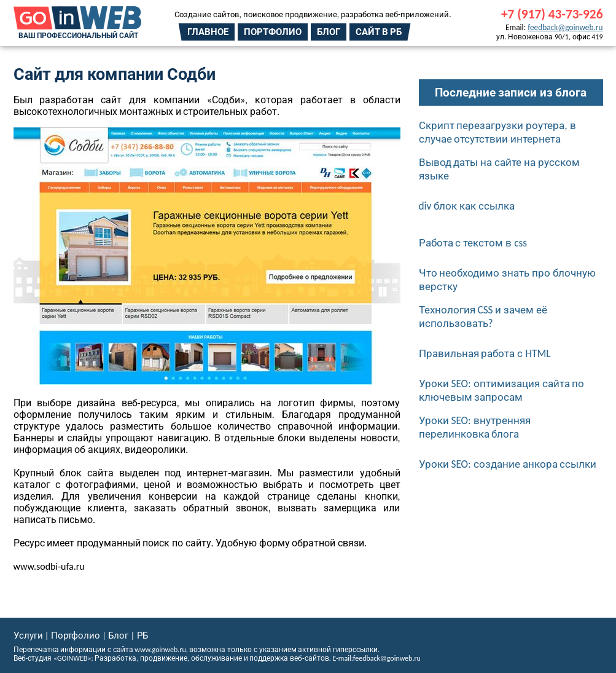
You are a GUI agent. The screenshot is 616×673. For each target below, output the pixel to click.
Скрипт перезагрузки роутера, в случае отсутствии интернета (497, 132)
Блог (329, 32)
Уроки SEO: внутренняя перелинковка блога (475, 427)
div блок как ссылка (467, 206)
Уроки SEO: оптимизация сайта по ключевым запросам (502, 390)
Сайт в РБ (379, 32)
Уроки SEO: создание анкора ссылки (508, 464)
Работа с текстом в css (473, 243)
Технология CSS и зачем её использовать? (483, 317)
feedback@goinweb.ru (565, 27)
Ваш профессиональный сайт (78, 36)
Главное (208, 32)
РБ (142, 636)
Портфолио (273, 32)
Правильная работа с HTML (485, 353)
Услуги (28, 636)
